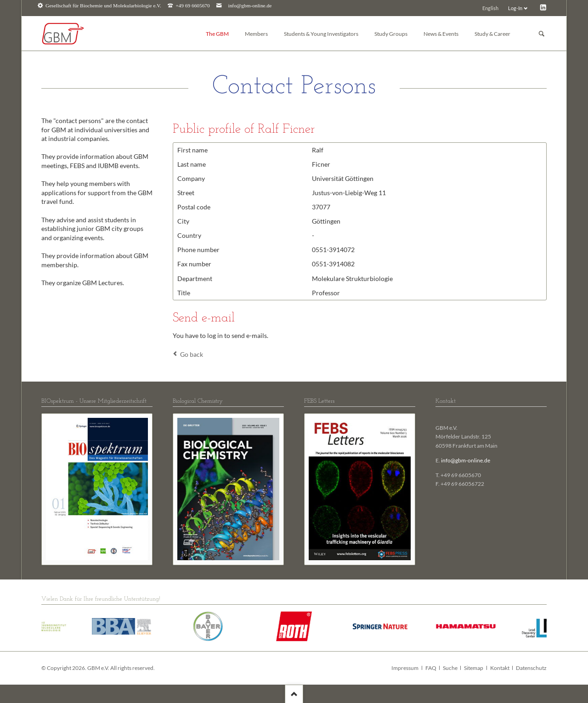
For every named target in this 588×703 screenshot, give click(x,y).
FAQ (431, 668)
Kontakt (500, 668)
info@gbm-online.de (250, 6)
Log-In (515, 8)
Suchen (542, 34)
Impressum (405, 668)
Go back (192, 354)
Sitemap (474, 668)
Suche (450, 668)
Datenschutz (531, 668)
